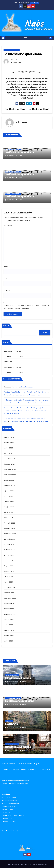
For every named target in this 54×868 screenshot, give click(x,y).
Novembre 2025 (10, 475)
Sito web (7, 290)
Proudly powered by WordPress (17, 864)
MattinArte (8, 362)
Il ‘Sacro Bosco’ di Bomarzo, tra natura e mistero (30, 422)
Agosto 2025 (9, 491)
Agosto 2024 (9, 555)
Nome (7, 267)
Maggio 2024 (9, 571)
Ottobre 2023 (9, 609)
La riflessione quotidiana (12, 50)
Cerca (6, 326)
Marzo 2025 (8, 518)
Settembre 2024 (10, 550)
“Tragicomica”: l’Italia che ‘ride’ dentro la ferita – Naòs (25, 392)
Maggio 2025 (9, 507)
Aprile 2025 (8, 512)
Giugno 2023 (9, 630)
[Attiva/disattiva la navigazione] (26, 38)
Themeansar (43, 864)
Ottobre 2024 (9, 544)
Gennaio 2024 (9, 593)
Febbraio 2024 (9, 587)
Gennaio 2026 (9, 464)
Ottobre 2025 (9, 480)
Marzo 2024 (8, 582)
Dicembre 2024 (10, 534)
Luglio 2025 (8, 496)
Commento (9, 225)
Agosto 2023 (9, 619)
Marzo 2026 (8, 453)
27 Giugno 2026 (13, 681)
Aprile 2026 (8, 448)
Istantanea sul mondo (12, 351)
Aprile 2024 (8, 577)
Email (6, 278)
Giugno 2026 (9, 437)
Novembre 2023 (10, 603)
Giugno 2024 (9, 566)
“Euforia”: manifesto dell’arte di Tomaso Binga (22, 395)
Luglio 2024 (8, 561)
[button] (47, 38)
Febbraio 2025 (9, 523)
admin (15, 60)
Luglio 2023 (8, 625)
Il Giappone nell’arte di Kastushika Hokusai (33, 403)
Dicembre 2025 (10, 469)
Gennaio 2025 (9, 528)
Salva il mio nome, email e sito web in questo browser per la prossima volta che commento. (26, 307)
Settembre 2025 (10, 485)
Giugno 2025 (9, 502)
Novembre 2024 (10, 539)
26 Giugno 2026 (13, 750)
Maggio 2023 (9, 636)
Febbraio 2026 (9, 459)
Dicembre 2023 (10, 598)
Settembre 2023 (10, 614)
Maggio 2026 (9, 443)
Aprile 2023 (8, 641)
